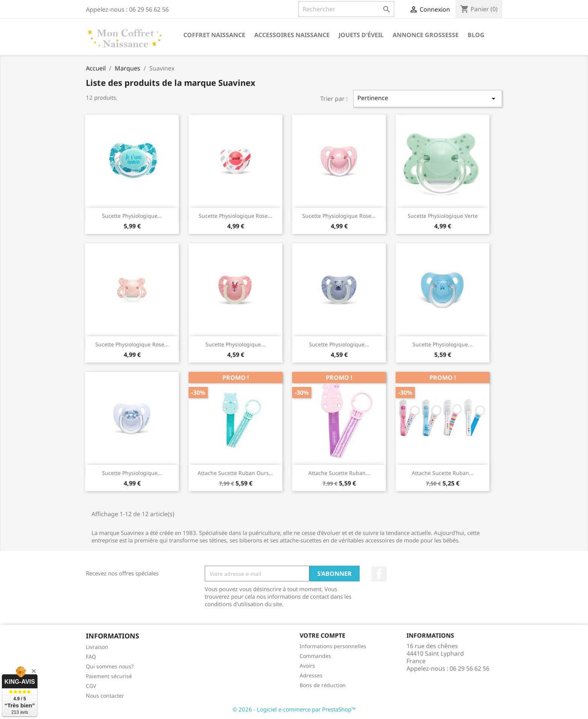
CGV (91, 686)
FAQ (91, 657)
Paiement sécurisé (109, 676)
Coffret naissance (214, 35)
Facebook (379, 574)
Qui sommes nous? (110, 666)
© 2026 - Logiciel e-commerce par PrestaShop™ (294, 709)
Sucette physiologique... (132, 216)
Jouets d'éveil (361, 35)
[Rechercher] (346, 9)
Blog (476, 35)
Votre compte (322, 635)
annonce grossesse (426, 35)
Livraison (97, 647)
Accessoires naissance (292, 35)
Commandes (315, 656)
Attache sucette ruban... (339, 473)
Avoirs (307, 666)
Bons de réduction (323, 685)
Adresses (311, 675)
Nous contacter (105, 696)
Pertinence (428, 98)
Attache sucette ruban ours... (235, 473)
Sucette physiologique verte (443, 216)
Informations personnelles (333, 646)
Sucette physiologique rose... (235, 216)
